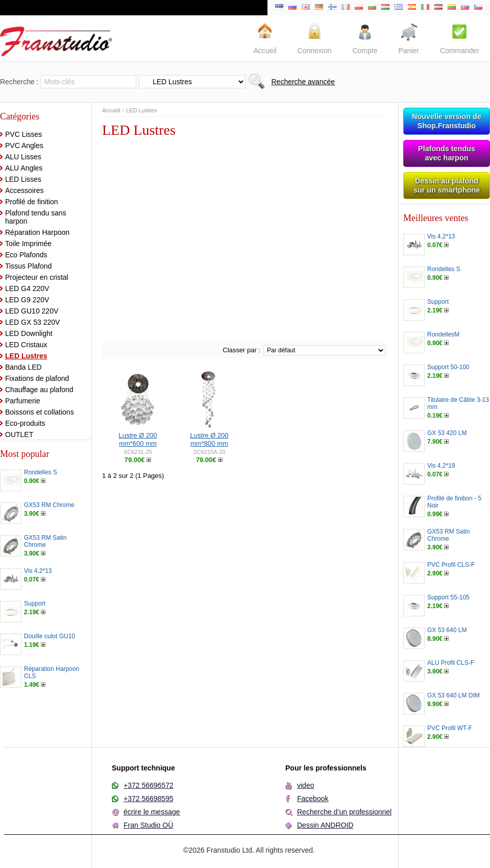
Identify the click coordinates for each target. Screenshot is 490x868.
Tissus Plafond (28, 266)
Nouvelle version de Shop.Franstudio (447, 121)
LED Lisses (23, 179)
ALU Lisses (23, 157)
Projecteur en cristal (37, 277)
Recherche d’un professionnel (344, 812)
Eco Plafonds (26, 255)
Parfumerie (22, 401)
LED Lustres (26, 356)
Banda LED (23, 367)
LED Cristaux (26, 345)
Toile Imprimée (28, 244)
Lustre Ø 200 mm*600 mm (138, 439)
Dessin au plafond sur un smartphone (447, 185)
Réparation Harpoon (37, 232)
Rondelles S (41, 472)
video (305, 785)
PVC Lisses (23, 134)
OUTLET (19, 435)
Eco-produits (25, 423)
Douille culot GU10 (50, 636)
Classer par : (241, 350)
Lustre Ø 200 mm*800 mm (209, 439)
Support (35, 604)
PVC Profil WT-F (450, 728)
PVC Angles (24, 146)
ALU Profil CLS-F (451, 663)
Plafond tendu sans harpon (36, 217)
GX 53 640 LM (447, 630)
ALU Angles (24, 168)
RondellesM (443, 334)
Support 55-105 (448, 597)
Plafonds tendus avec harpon (447, 153)
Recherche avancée (303, 82)
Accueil (111, 110)
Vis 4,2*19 (441, 466)
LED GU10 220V (32, 311)
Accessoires (24, 190)
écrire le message (152, 812)
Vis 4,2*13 (38, 571)
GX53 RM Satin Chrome (45, 541)
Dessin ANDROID (325, 825)
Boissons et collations (40, 412)
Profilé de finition (32, 202)
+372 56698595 (149, 799)
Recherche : (19, 82)
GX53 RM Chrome (49, 505)
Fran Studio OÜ (148, 825)
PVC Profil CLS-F (451, 565)
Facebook (313, 799)
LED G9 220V (27, 300)
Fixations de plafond (37, 378)
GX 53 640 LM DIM (454, 695)
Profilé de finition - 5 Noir (454, 502)
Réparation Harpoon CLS (52, 672)
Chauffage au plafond (39, 390)
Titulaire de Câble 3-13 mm (458, 403)
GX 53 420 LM (447, 433)
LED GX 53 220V (32, 322)
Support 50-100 (448, 367)
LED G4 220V (27, 288)
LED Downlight (29, 333)
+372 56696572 (149, 785)
